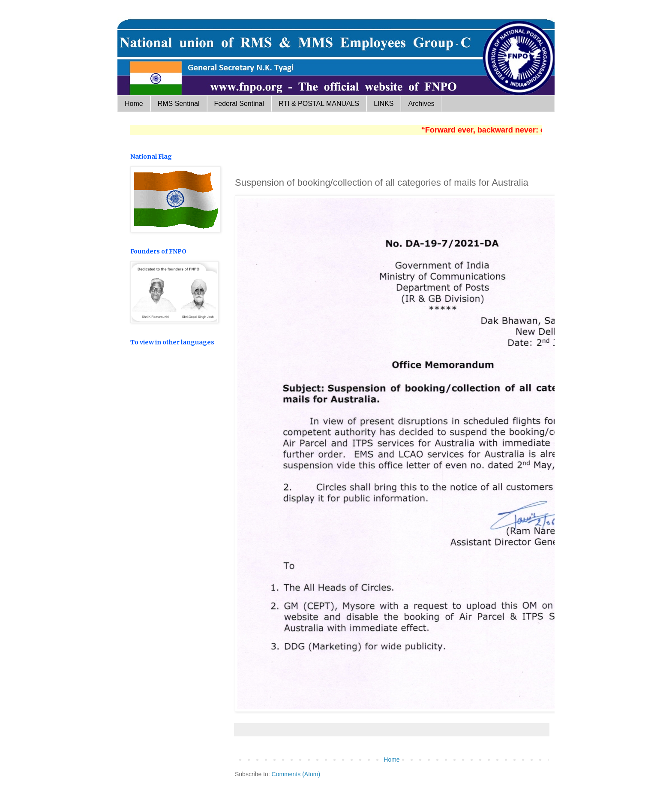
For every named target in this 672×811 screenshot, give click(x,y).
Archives (421, 104)
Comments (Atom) (296, 774)
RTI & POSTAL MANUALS (319, 104)
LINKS (384, 104)
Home (134, 104)
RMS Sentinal (179, 104)
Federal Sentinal (239, 104)
